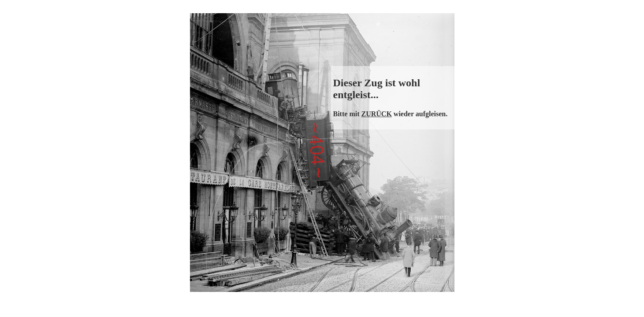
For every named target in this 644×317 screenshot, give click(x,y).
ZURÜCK (376, 114)
